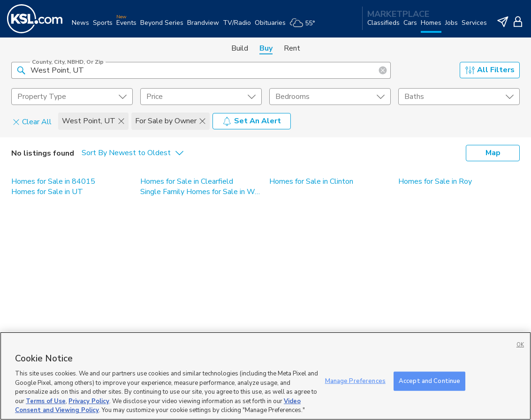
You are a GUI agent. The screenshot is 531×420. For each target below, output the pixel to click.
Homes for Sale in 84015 (53, 181)
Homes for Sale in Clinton (311, 181)
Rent (292, 48)
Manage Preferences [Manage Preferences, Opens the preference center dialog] (355, 381)
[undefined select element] (72, 97)
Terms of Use (46, 401)
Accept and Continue (429, 381)
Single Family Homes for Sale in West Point (201, 192)
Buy (266, 48)
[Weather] (304, 26)
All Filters (490, 70)
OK (520, 345)
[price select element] (201, 97)
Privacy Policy (89, 401)
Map (493, 153)
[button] (21, 70)
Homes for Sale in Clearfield (187, 181)
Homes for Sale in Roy (435, 181)
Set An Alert (252, 121)
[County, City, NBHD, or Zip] (201, 70)
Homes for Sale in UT (47, 192)
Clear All (32, 121)
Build (240, 48)
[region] (265, 376)
